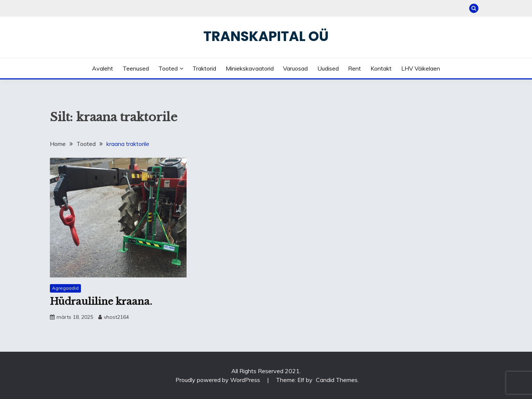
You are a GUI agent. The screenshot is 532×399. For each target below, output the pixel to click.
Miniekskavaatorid (250, 68)
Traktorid (204, 68)
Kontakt (381, 68)
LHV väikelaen (421, 68)
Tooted (168, 68)
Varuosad (295, 68)
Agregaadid (65, 288)
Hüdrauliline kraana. (101, 301)
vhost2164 (116, 317)
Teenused (136, 68)
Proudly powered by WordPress (219, 380)
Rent (354, 68)
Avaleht (103, 68)
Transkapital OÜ (266, 36)
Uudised (328, 68)
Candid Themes (337, 380)
